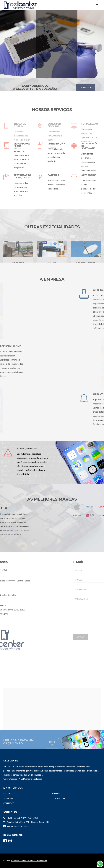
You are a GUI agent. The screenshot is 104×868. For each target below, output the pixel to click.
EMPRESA (56, 793)
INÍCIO (7, 793)
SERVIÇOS (8, 798)
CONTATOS (9, 803)
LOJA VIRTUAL (59, 798)
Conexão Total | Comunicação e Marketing (29, 861)
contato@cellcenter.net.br (18, 826)
